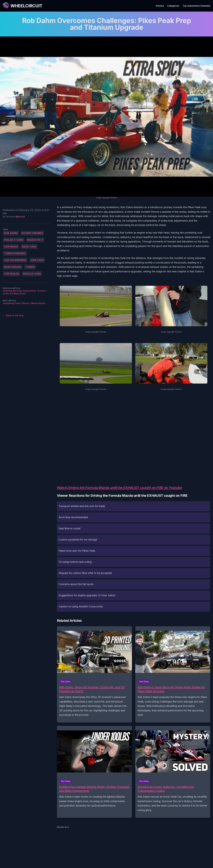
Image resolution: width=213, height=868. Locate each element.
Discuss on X (63, 827)
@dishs (20, 217)
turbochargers (15, 253)
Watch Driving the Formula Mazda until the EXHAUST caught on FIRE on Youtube (119, 488)
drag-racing (13, 267)
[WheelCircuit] (22, 6)
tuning (30, 267)
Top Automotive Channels (196, 6)
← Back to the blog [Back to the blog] (13, 315)
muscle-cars (32, 274)
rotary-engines (32, 233)
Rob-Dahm (11, 233)
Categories (173, 6)
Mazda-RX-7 (35, 240)
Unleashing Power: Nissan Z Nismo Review (24, 303)
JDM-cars (37, 260)
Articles (160, 6)
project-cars (14, 240)
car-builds (11, 274)
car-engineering (15, 260)
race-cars (29, 247)
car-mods (11, 247)
